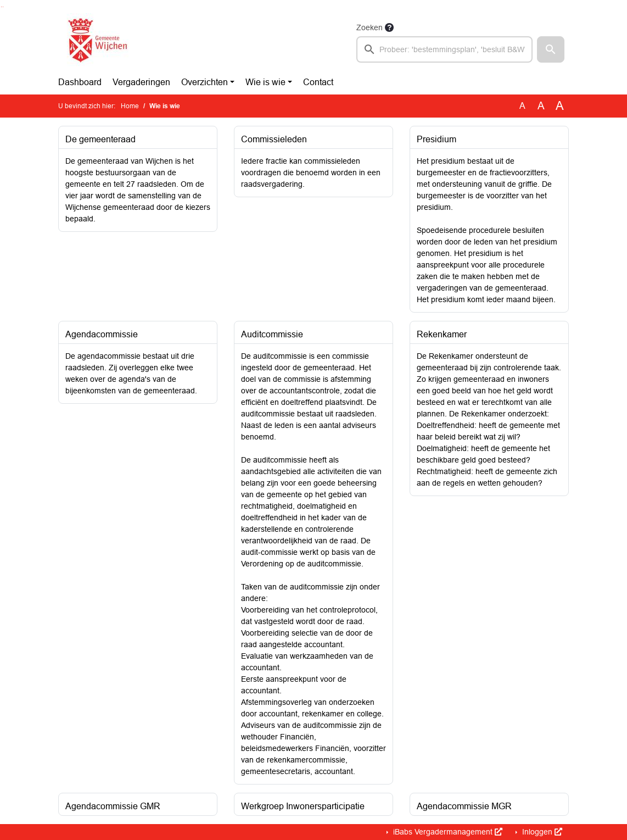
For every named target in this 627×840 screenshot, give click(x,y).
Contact (318, 82)
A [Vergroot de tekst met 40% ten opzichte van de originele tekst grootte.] (560, 106)
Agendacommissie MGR (464, 806)
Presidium (436, 139)
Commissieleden (274, 139)
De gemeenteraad (100, 139)
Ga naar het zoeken (1, 7)
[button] (551, 49)
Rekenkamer (442, 334)
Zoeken (370, 27)
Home (130, 106)
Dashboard (80, 82)
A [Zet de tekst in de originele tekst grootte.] (522, 106)
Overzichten (205, 82)
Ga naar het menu (3, 7)
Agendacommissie (102, 334)
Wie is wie (265, 82)
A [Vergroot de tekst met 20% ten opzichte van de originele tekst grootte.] (541, 106)
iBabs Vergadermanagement (447, 832)
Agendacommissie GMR (113, 806)
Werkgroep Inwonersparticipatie (303, 806)
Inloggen (541, 832)
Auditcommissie (272, 334)
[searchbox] (444, 49)
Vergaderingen (141, 82)
